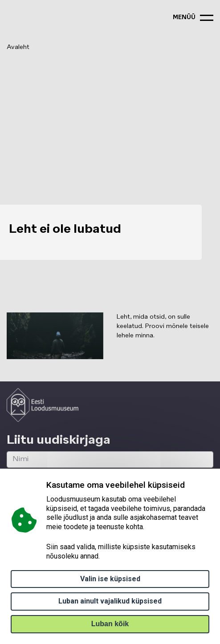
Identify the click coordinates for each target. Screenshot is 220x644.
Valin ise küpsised (110, 579)
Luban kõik (110, 624)
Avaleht (18, 47)
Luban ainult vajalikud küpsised (110, 601)
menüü (184, 18)
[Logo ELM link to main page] (43, 405)
